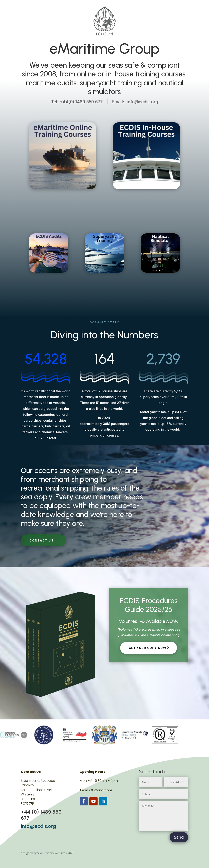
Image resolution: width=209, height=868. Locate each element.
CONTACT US (41, 540)
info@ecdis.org (38, 826)
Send (179, 837)
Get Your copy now (148, 648)
